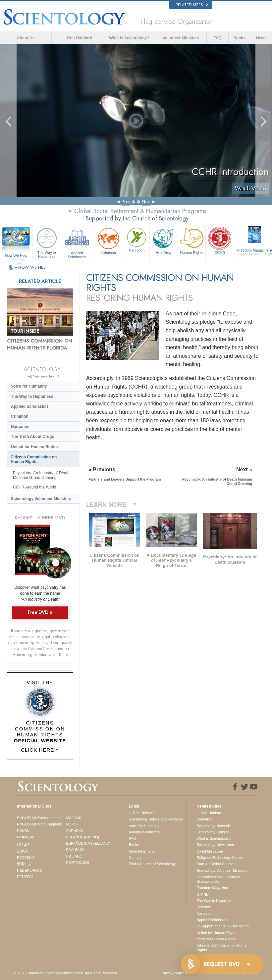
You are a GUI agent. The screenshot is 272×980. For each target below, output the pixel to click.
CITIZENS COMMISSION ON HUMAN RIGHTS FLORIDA (40, 345)
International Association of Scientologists (218, 879)
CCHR (220, 240)
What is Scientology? (129, 38)
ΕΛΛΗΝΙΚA (75, 850)
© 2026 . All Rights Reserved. (66, 973)
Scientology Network (213, 826)
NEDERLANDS (29, 870)
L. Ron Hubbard (77, 38)
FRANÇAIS (26, 837)
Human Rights (192, 240)
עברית (23, 844)
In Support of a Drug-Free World (222, 926)
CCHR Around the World (35, 487)
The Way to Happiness (47, 242)
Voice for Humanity (29, 386)
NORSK (72, 824)
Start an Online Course (215, 864)
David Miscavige (210, 851)
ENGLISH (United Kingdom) (40, 824)
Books (239, 38)
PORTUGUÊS (77, 863)
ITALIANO (74, 856)
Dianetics (204, 819)
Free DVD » (40, 612)
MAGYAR (74, 818)
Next (146, 202)
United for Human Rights (34, 447)
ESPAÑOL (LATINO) (82, 837)
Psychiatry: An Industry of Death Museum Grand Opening (41, 475)
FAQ (218, 38)
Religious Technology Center (220, 858)
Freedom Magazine (212, 888)
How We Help (16, 256)
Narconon (137, 239)
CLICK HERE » (40, 750)
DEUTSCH (26, 877)
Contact (135, 858)
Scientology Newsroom (215, 845)
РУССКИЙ (26, 858)
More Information (143, 851)
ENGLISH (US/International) (40, 818)
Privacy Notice (173, 973)
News (261, 38)
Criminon (109, 240)
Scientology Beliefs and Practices (156, 819)
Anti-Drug (164, 240)
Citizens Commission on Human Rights (34, 459)
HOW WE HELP (33, 267)
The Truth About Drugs (32, 437)
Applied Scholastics (77, 242)
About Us (26, 38)
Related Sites (192, 5)
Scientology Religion (213, 832)
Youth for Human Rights (216, 939)
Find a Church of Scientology (152, 864)
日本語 (22, 851)
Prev (126, 202)
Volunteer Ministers (181, 38)
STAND (202, 894)
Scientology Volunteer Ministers (41, 499)
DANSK (23, 831)
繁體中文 (24, 864)
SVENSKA (75, 831)
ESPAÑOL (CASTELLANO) (88, 843)
